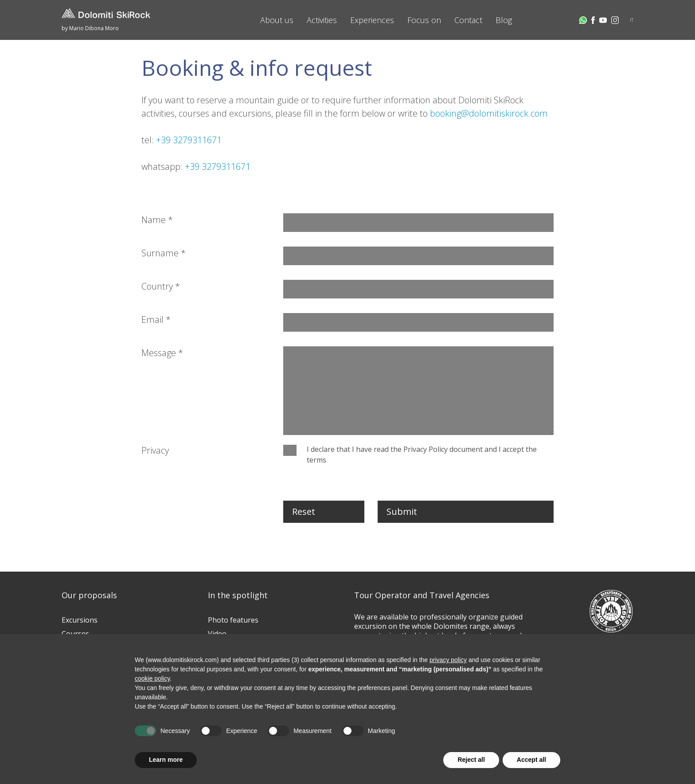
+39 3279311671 (189, 140)
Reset (304, 512)
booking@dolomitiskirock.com (489, 113)
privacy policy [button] (448, 660)
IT (632, 20)
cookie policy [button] (152, 678)
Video (217, 634)
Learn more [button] (166, 760)
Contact (468, 20)
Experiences (372, 20)
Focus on (424, 20)
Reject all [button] (471, 760)
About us (277, 20)
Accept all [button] (531, 760)
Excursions (80, 620)
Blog (504, 20)
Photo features (233, 620)
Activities (322, 20)
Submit (402, 512)
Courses (75, 634)
